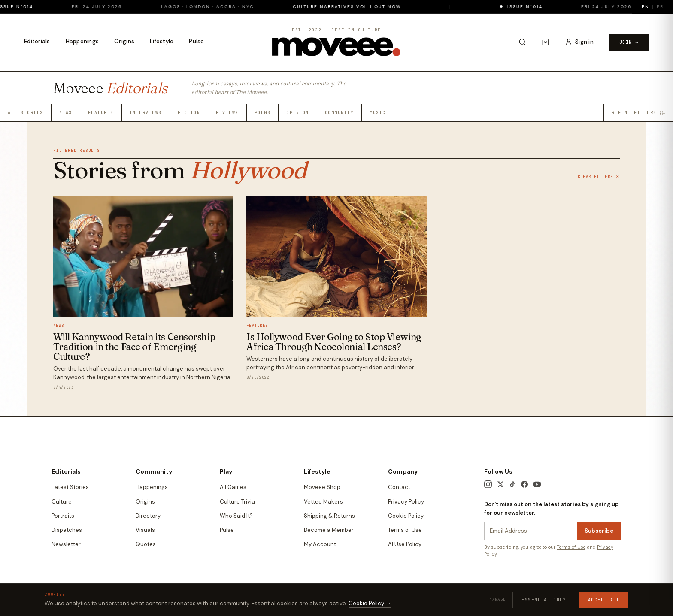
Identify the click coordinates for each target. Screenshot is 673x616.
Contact (399, 487)
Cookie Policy (406, 516)
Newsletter (66, 544)
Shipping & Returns (329, 516)
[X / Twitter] (500, 484)
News (66, 113)
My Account (320, 544)
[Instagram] (488, 484)
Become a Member (329, 530)
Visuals (145, 530)
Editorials (37, 41)
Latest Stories (70, 487)
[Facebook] (524, 484)
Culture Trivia (237, 502)
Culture (62, 502)
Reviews (227, 113)
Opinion (298, 113)
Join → (629, 42)
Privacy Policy (406, 502)
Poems (263, 113)
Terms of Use (405, 530)
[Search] (522, 42)
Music (378, 113)
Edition (576, 587)
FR (660, 7)
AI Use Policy (405, 544)
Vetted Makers (323, 502)
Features (101, 113)
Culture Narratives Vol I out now (359, 7)
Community (340, 113)
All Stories (26, 113)
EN (646, 7)
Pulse (196, 41)
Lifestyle (162, 41)
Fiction (189, 113)
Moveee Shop (322, 487)
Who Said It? (236, 516)
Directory (148, 516)
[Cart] (546, 42)
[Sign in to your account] (579, 42)
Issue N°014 (27, 7)
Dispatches (67, 530)
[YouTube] (537, 484)
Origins (124, 41)
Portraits (63, 516)
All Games (233, 487)
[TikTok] (512, 484)
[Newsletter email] (531, 531)
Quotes (146, 544)
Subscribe (599, 531)
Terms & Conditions (432, 587)
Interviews (146, 113)
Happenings (82, 41)
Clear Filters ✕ (599, 177)
